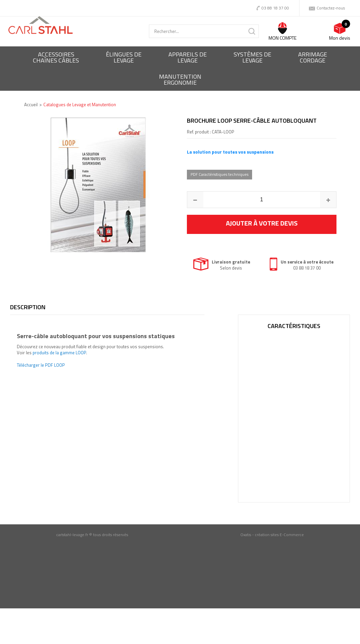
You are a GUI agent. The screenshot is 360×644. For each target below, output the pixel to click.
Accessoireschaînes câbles (56, 57)
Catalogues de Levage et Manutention (80, 105)
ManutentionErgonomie (180, 79)
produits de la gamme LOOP (59, 353)
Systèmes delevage (252, 57)
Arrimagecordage (313, 57)
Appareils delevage (188, 57)
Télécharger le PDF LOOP (41, 365)
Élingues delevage (124, 57)
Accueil (31, 105)
